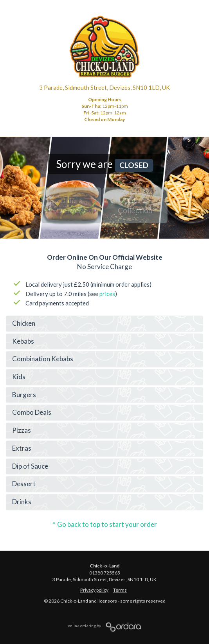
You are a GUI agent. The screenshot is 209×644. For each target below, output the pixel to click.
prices (107, 294)
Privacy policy (94, 590)
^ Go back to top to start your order (104, 524)
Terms (120, 590)
